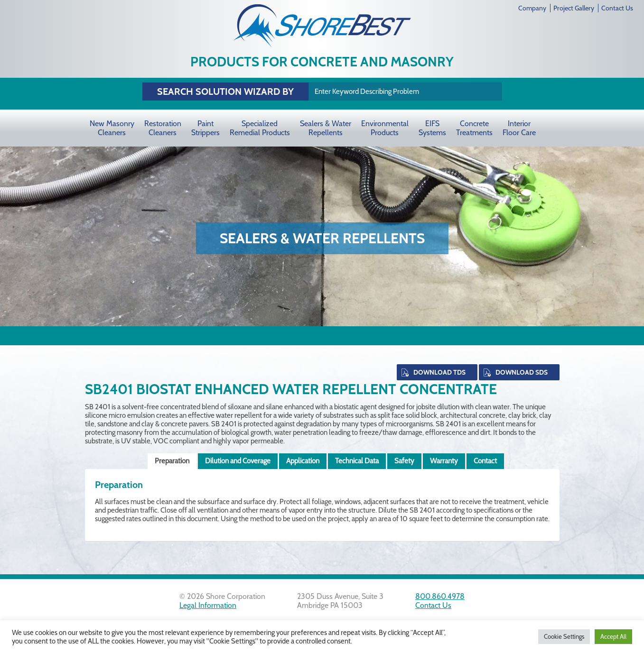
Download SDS (522, 372)
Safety (404, 461)
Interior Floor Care (519, 128)
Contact (485, 461)
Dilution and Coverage (238, 461)
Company (532, 8)
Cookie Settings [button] (564, 636)
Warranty (444, 461)
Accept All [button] (613, 636)
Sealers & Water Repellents (326, 128)
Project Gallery (574, 8)
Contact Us (617, 8)
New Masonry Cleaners (112, 128)
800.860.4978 (440, 596)
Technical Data (357, 461)
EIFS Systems (432, 128)
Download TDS (439, 372)
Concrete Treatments (474, 128)
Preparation (172, 461)
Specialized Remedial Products (260, 128)
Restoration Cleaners (163, 128)
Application (303, 461)
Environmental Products (385, 128)
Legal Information (208, 605)
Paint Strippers (205, 128)
